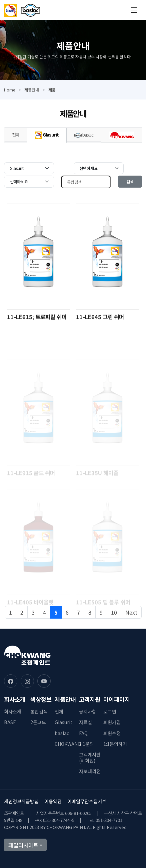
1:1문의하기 (115, 744)
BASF (10, 722)
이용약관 (53, 801)
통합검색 (39, 711)
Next (131, 612)
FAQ (83, 733)
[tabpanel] (73, 394)
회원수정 (112, 733)
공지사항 (88, 711)
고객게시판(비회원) (90, 757)
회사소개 (13, 711)
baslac (84, 135)
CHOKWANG (68, 744)
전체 (16, 135)
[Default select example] (29, 168)
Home (9, 90)
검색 (130, 181)
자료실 (85, 722)
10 (114, 612)
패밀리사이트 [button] (23, 845)
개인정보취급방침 (21, 801)
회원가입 (112, 722)
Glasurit (47, 135)
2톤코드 (38, 722)
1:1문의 (86, 744)
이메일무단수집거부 (87, 801)
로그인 (110, 711)
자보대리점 (90, 771)
